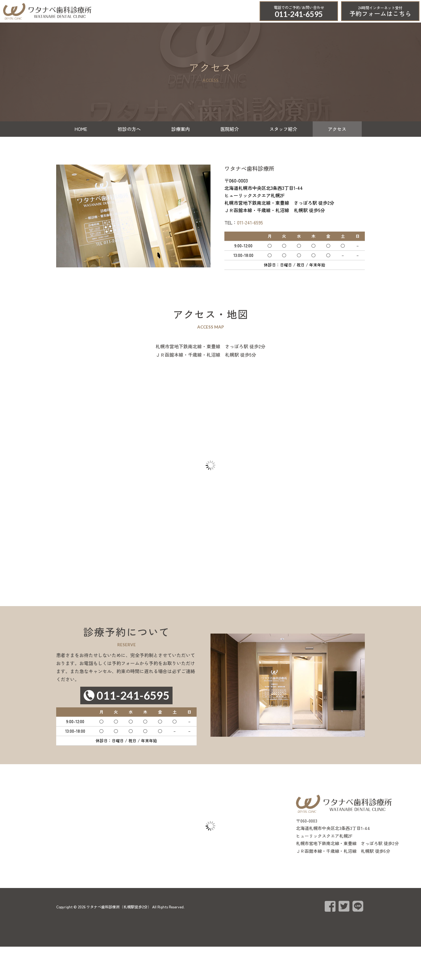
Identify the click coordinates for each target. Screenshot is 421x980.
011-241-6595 (299, 14)
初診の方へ (129, 129)
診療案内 (181, 129)
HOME (81, 129)
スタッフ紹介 (283, 129)
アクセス (337, 129)
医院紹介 (230, 129)
